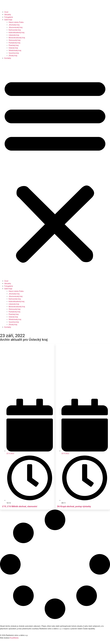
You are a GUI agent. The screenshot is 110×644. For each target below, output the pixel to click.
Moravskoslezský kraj (17, 38)
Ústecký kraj (13, 48)
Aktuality (8, 15)
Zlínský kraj (13, 56)
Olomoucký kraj (15, 40)
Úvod (6, 12)
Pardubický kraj (14, 43)
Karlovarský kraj (15, 30)
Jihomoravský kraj (16, 27)
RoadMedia (14, 638)
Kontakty (8, 58)
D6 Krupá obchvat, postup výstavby (74, 506)
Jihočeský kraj (14, 25)
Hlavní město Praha (16, 22)
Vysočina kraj (14, 53)
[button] (55, 170)
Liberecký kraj (14, 35)
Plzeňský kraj (14, 45)
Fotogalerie (9, 17)
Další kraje (8, 20)
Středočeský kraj (15, 50)
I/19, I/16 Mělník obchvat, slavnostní (20, 506)
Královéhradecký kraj (16, 33)
